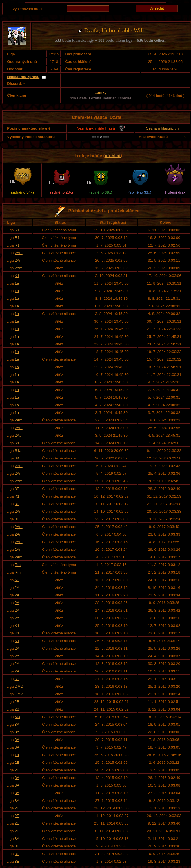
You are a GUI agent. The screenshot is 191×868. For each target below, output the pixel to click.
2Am (18, 253)
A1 (17, 679)
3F (17, 489)
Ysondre (125, 98)
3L (17, 504)
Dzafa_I (84, 98)
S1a (18, 451)
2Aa (18, 435)
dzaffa (96, 98)
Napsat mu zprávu (23, 77)
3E (17, 519)
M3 (17, 717)
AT (17, 580)
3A (17, 724)
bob (73, 98)
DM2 (19, 686)
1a (17, 283)
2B (17, 702)
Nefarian (109, 98)
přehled (113, 156)
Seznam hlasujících (163, 128)
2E (17, 762)
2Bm (18, 466)
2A (17, 588)
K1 (17, 276)
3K (17, 458)
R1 (17, 230)
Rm (18, 565)
